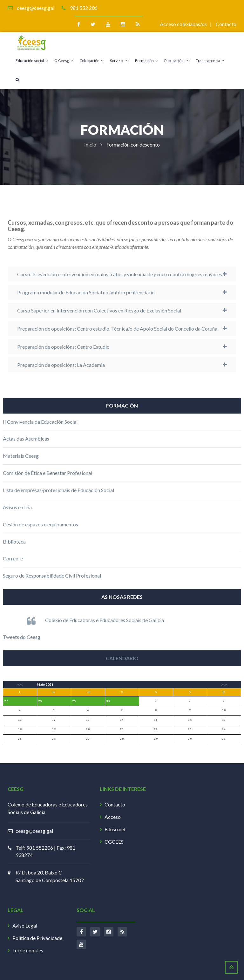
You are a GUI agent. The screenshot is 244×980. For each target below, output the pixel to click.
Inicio (90, 144)
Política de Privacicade (37, 938)
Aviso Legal (25, 925)
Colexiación (91, 61)
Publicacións (177, 61)
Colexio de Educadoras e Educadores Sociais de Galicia (105, 620)
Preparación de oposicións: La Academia (61, 365)
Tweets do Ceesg (22, 637)
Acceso (113, 817)
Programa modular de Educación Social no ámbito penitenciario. (86, 292)
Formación (146, 61)
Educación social (32, 61)
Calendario (122, 658)
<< (20, 684)
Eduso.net (115, 829)
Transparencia (210, 61)
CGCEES (114, 842)
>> (224, 684)
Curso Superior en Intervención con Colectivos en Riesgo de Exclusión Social (99, 310)
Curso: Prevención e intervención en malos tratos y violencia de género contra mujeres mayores (120, 274)
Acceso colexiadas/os (183, 24)
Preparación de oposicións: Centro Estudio (63, 347)
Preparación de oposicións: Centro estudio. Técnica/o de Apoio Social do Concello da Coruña (117, 329)
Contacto (226, 24)
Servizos (119, 61)
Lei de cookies (28, 950)
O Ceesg (64, 61)
